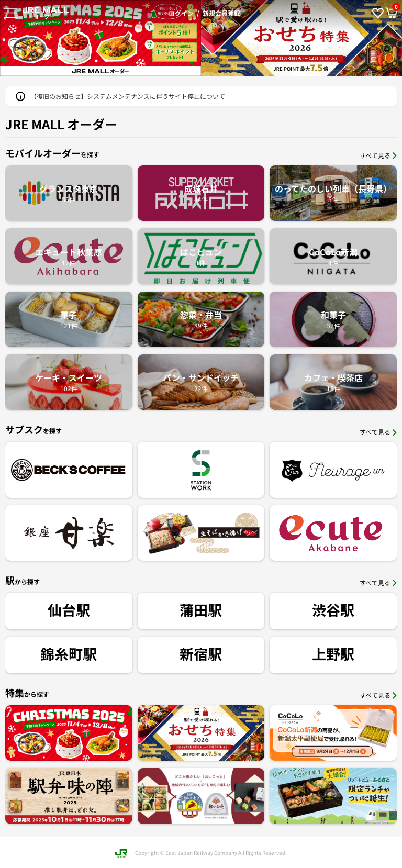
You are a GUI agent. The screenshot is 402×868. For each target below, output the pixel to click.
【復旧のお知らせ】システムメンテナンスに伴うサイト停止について (128, 96)
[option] (301, 38)
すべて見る (378, 155)
